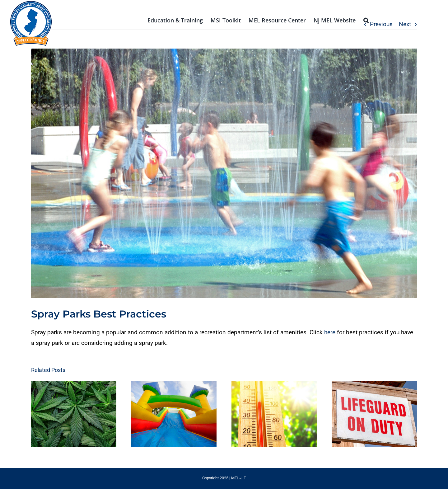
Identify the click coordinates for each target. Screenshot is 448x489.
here (330, 332)
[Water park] (224, 173)
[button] (366, 20)
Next (405, 24)
